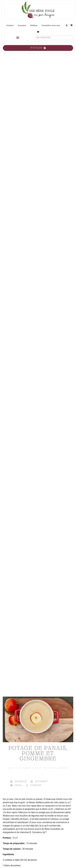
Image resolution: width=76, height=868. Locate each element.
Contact (10, 25)
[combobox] (55, 38)
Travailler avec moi (51, 25)
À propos (22, 25)
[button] (18, 38)
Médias (34, 25)
